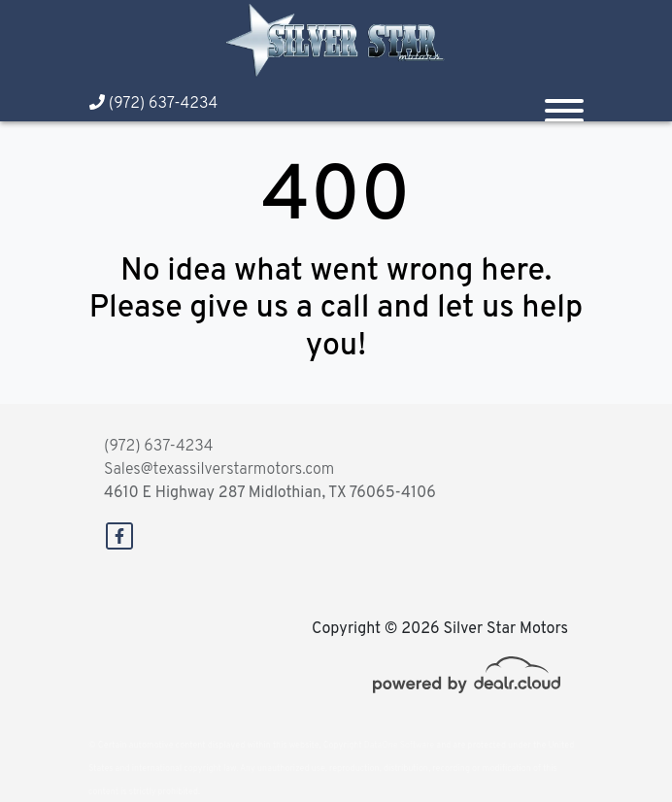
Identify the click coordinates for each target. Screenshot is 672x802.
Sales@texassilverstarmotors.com (219, 470)
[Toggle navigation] (564, 103)
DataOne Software (399, 745)
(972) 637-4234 (153, 104)
